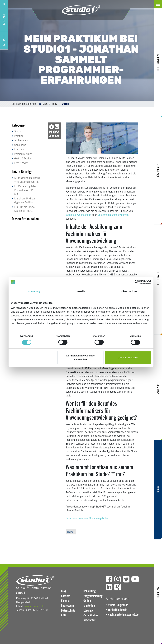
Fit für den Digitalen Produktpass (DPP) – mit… (26, 190)
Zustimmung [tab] (33, 291)
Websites (71, 215)
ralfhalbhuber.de (118, 610)
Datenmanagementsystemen (113, 215)
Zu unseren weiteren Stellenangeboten (87, 518)
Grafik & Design (23, 159)
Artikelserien (21, 140)
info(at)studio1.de (34, 606)
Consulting (20, 145)
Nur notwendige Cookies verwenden (81, 357)
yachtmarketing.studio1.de (123, 615)
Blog (55, 104)
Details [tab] (81, 291)
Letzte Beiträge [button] (22, 172)
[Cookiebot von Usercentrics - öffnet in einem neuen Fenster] (137, 282)
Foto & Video (21, 163)
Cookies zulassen (128, 357)
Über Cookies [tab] (129, 291)
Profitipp (19, 136)
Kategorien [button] (19, 125)
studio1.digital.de (118, 605)
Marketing (20, 150)
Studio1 (19, 131)
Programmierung (23, 154)
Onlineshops (84, 215)
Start (45, 104)
